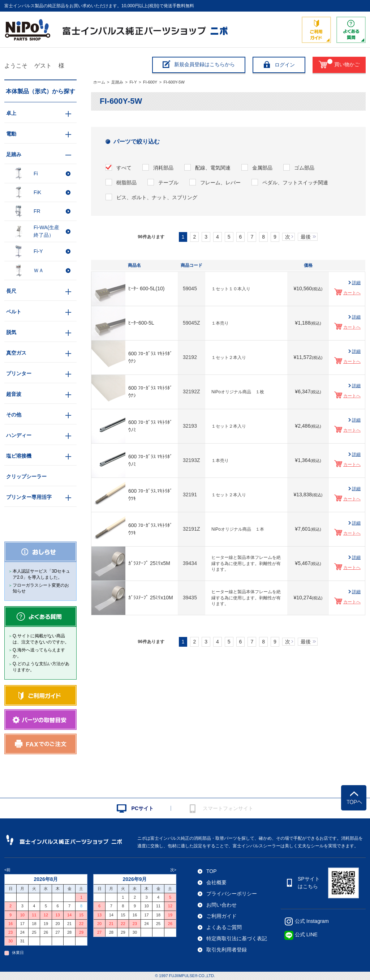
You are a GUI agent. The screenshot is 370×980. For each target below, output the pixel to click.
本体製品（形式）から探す (40, 91)
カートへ (352, 293)
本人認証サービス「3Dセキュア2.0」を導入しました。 (41, 574)
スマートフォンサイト (228, 808)
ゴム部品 (304, 168)
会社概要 (216, 882)
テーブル (168, 183)
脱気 (11, 332)
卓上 (11, 113)
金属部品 (262, 168)
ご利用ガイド (221, 916)
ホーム (99, 82)
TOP (212, 871)
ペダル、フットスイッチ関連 (295, 183)
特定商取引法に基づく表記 (237, 938)
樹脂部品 (126, 183)
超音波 (14, 394)
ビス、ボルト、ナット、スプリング (157, 197)
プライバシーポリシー (232, 894)
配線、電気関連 (213, 168)
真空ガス (16, 353)
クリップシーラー (26, 476)
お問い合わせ (221, 905)
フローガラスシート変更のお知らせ (41, 588)
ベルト (14, 312)
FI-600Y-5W (174, 82)
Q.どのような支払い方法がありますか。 (41, 667)
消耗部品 (163, 168)
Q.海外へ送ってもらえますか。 (39, 653)
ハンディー (19, 435)
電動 (11, 134)
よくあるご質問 (224, 927)
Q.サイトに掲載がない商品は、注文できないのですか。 (41, 639)
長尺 (11, 291)
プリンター (19, 373)
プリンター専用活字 (29, 497)
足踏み (117, 82)
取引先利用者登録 (227, 950)
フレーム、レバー (220, 183)
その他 (14, 415)
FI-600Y (150, 82)
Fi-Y (133, 82)
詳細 (356, 283)
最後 (306, 237)
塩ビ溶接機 (19, 456)
